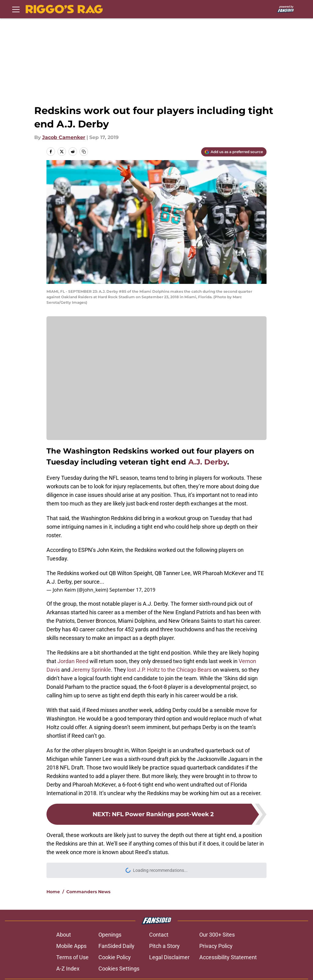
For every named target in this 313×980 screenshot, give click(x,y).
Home (53, 892)
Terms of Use (72, 957)
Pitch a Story (164, 946)
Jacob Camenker (64, 137)
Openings (110, 935)
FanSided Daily (116, 946)
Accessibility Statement (228, 957)
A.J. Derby (208, 462)
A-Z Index (68, 969)
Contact (159, 935)
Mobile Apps (71, 946)
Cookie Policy (115, 957)
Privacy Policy (216, 946)
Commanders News (88, 892)
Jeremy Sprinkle (91, 670)
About (64, 935)
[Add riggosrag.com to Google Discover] (234, 152)
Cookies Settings (119, 969)
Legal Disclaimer (169, 957)
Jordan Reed (73, 661)
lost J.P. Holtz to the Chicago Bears (169, 670)
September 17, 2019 (132, 590)
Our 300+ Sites (217, 935)
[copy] (84, 152)
